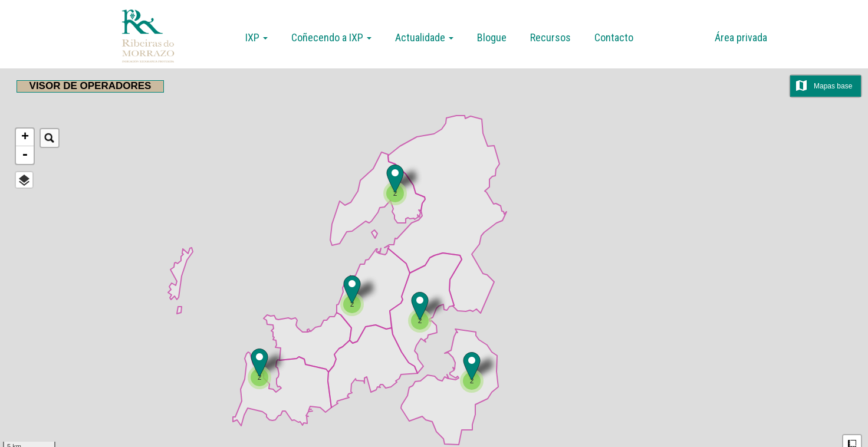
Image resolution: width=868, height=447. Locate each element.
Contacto (614, 37)
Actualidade (424, 37)
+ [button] (25, 137)
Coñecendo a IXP (331, 37)
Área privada (741, 37)
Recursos (550, 37)
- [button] (25, 155)
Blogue (492, 37)
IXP (257, 37)
